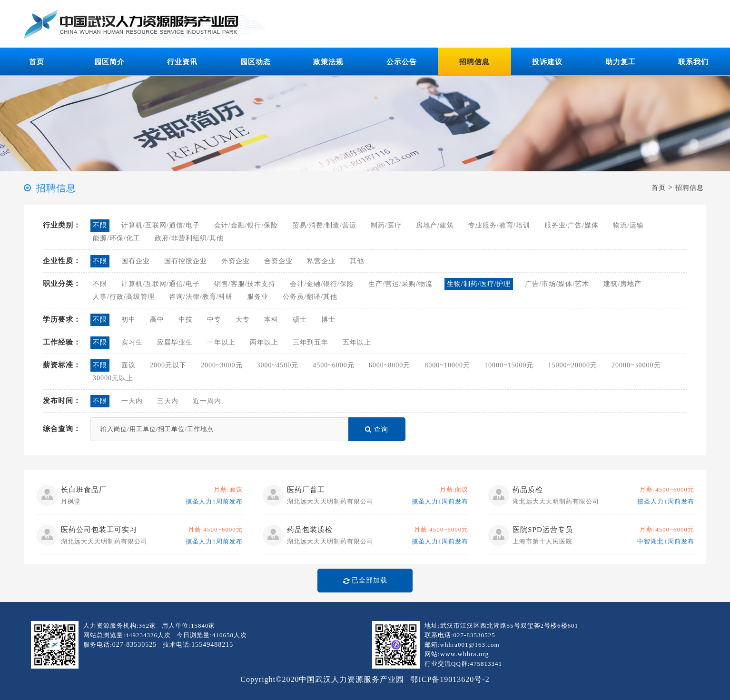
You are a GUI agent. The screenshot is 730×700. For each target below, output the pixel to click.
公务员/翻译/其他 (310, 297)
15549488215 (212, 645)
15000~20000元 (572, 365)
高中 (157, 320)
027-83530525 (135, 645)
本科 (271, 320)
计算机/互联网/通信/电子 (161, 225)
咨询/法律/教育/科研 (201, 297)
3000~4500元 (278, 365)
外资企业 (236, 261)
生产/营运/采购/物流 (400, 284)
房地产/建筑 (435, 225)
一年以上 (221, 342)
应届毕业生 (175, 342)
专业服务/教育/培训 (499, 225)
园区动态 (256, 62)
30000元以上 (113, 378)
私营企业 (321, 261)
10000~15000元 (509, 365)
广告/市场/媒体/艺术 (557, 284)
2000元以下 (168, 365)
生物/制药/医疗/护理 (479, 284)
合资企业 (278, 261)
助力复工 (621, 62)
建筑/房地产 (622, 284)
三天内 (168, 401)
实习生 (132, 342)
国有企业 (136, 261)
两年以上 (264, 342)
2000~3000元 (222, 365)
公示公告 (402, 62)
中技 (186, 320)
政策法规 (328, 62)
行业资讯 (182, 62)
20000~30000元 (636, 365)
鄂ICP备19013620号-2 (450, 679)
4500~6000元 (334, 365)
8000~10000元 (447, 365)
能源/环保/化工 (117, 238)
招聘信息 (474, 62)
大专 (243, 320)
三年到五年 (311, 342)
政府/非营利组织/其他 (189, 238)
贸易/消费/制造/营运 (324, 225)
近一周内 (207, 401)
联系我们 (693, 62)
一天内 (132, 401)
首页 (37, 62)
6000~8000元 (390, 365)
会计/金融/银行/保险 (246, 225)
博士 (328, 320)
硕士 (300, 320)
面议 (128, 365)
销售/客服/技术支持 (245, 284)
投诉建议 (547, 62)
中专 (214, 320)
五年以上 (357, 342)
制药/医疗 (386, 225)
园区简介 (109, 62)
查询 (377, 429)
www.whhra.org (465, 654)
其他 (357, 261)
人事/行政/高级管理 (124, 297)
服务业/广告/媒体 (572, 225)
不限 (100, 225)
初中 (128, 320)
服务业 (258, 297)
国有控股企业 (186, 261)
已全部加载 (363, 580)
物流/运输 (628, 225)
